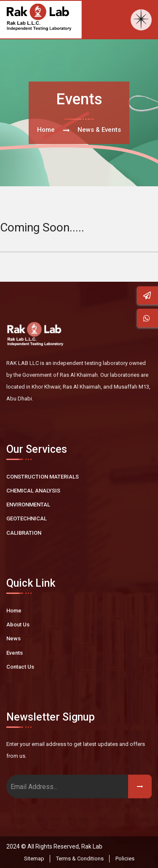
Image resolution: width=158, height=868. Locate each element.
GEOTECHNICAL (27, 518)
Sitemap (34, 858)
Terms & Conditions (80, 858)
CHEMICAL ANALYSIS (33, 491)
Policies (125, 858)
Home (46, 130)
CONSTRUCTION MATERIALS (43, 477)
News (13, 638)
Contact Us (20, 667)
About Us (18, 624)
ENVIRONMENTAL (28, 505)
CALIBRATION (24, 533)
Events (15, 653)
